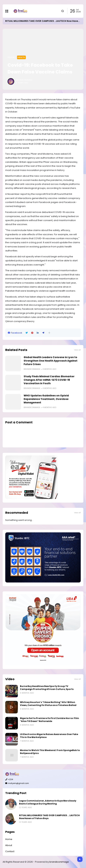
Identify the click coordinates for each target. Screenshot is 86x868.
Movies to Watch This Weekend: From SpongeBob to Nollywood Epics (50, 752)
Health (21, 57)
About (9, 845)
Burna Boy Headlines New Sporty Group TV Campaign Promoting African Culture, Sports (47, 688)
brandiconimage (59, 862)
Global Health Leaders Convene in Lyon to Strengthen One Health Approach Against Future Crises (51, 361)
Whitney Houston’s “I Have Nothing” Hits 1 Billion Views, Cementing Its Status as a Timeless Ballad (48, 704)
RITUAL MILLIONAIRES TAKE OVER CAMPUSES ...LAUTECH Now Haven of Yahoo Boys (49, 817)
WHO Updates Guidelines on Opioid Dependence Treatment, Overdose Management (46, 399)
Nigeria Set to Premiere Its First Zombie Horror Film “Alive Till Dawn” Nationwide (49, 720)
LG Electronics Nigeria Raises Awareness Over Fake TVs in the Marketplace (49, 736)
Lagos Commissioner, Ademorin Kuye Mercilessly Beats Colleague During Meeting (48, 802)
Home (11, 57)
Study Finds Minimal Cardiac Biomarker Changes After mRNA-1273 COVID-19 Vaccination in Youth (49, 380)
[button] (49, 333)
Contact (10, 851)
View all (77, 350)
